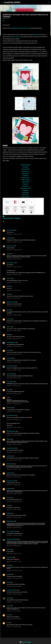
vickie (8, 294)
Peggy (8, 335)
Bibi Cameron (25, 171)
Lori (8, 623)
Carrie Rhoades (25, 169)
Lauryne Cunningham (12, 590)
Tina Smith (25, 167)
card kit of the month (8, 218)
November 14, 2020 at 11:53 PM (14, 570)
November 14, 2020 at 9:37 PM (14, 554)
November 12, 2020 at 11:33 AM (14, 234)
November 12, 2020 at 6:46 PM (14, 370)
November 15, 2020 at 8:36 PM (14, 619)
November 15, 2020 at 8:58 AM (14, 586)
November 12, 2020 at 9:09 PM (14, 412)
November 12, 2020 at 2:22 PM (14, 306)
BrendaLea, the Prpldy (12, 539)
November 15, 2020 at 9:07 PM (14, 627)
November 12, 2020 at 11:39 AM (14, 242)
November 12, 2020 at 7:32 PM (14, 386)
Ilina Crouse (26, 195)
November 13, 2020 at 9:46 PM (14, 528)
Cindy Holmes (10, 382)
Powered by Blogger (25, 642)
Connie (8, 582)
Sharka (8, 254)
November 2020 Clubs (24, 28)
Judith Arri (9, 238)
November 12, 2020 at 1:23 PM (14, 259)
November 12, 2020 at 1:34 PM (14, 267)
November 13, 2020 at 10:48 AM (14, 494)
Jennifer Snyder (25, 178)
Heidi (8, 286)
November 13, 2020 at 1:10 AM (14, 469)
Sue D (8, 615)
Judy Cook (9, 358)
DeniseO (9, 550)
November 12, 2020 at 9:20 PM (14, 427)
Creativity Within (12, 2)
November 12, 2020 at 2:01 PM (14, 282)
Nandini (8, 598)
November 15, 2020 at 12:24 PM (14, 602)
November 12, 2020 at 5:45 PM (14, 346)
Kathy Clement (26, 180)
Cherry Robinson (11, 415)
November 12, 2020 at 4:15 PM (14, 339)
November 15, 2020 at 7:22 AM (14, 578)
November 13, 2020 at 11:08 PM (14, 535)
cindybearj (9, 456)
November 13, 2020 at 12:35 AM (14, 460)
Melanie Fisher (10, 521)
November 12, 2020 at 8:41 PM (14, 404)
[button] (3, 21)
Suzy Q (8, 350)
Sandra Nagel (25, 182)
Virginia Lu (26, 184)
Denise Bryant (10, 464)
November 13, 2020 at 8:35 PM (14, 517)
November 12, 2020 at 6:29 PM (14, 354)
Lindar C (9, 327)
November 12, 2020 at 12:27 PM (14, 250)
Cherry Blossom (10, 263)
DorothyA (9, 473)
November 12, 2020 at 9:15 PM (14, 420)
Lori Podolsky (10, 374)
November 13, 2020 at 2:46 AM (14, 477)
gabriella (9, 513)
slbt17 (8, 390)
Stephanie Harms (11, 302)
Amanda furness (11, 481)
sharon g (9, 319)
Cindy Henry (10, 557)
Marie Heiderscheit (26, 188)
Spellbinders (15, 28)
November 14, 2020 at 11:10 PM (14, 561)
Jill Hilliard (25, 175)
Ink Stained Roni (11, 366)
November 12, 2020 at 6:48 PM (14, 378)
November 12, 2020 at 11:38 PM (14, 452)
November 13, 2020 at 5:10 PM (14, 509)
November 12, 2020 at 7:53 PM (14, 394)
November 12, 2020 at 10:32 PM (14, 444)
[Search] (22, 2)
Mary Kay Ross (10, 230)
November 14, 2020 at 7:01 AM (14, 546)
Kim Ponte (9, 408)
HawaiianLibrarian (11, 431)
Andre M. (9, 278)
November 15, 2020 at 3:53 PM (14, 611)
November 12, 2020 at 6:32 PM (14, 362)
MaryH (8, 565)
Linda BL (9, 498)
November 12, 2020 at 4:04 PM (14, 331)
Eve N (8, 310)
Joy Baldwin (25, 190)
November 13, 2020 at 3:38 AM (14, 485)
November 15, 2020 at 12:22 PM (14, 594)
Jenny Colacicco (16, 37)
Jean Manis (25, 186)
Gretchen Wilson (11, 448)
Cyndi (8, 505)
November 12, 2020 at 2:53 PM (14, 323)
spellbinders (17, 218)
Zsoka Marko (37, 35)
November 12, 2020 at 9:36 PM (14, 435)
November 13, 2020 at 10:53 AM (14, 502)
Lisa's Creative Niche (12, 531)
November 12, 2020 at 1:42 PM (14, 275)
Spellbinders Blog (25, 165)
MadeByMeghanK (11, 342)
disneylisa (9, 489)
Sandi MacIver (25, 173)
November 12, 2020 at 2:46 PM (14, 315)
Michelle (9, 439)
